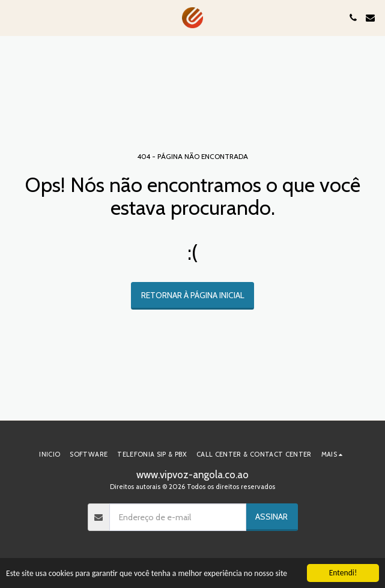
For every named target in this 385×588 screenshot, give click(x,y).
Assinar (271, 517)
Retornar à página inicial (193, 295)
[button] (13, 17)
